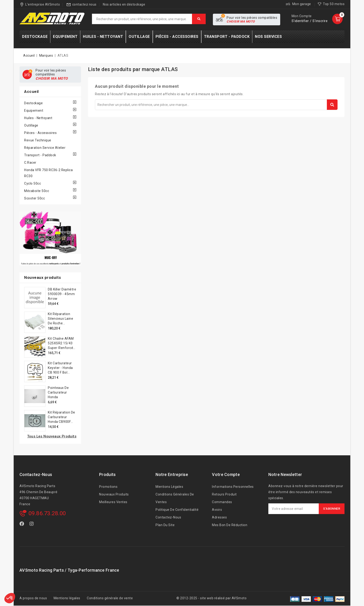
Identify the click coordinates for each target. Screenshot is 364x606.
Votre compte (226, 474)
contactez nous (84, 4)
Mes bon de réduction (230, 525)
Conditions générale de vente (110, 598)
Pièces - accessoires (40, 133)
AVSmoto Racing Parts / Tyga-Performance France (69, 570)
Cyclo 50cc (32, 183)
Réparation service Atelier (45, 148)
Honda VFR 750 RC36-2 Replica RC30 (48, 173)
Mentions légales (169, 487)
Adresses (219, 517)
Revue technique (38, 140)
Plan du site (165, 525)
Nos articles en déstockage (124, 4)
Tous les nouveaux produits (52, 436)
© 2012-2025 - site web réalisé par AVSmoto (211, 598)
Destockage (33, 103)
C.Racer (30, 163)
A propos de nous (33, 598)
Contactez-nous (36, 474)
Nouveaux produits (114, 494)
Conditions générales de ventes (175, 498)
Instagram (32, 525)
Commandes (222, 502)
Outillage (31, 125)
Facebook (22, 525)
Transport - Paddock (40, 155)
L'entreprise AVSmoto (43, 4)
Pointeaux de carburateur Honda (58, 392)
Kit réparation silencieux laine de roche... (60, 319)
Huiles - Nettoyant (38, 118)
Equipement (34, 111)
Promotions (108, 487)
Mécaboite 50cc (37, 191)
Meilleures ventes (113, 502)
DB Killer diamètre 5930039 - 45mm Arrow (62, 294)
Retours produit (224, 494)
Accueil (31, 91)
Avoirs (217, 510)
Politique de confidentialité (177, 510)
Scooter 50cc (34, 198)
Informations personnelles (233, 487)
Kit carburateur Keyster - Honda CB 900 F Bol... (60, 368)
